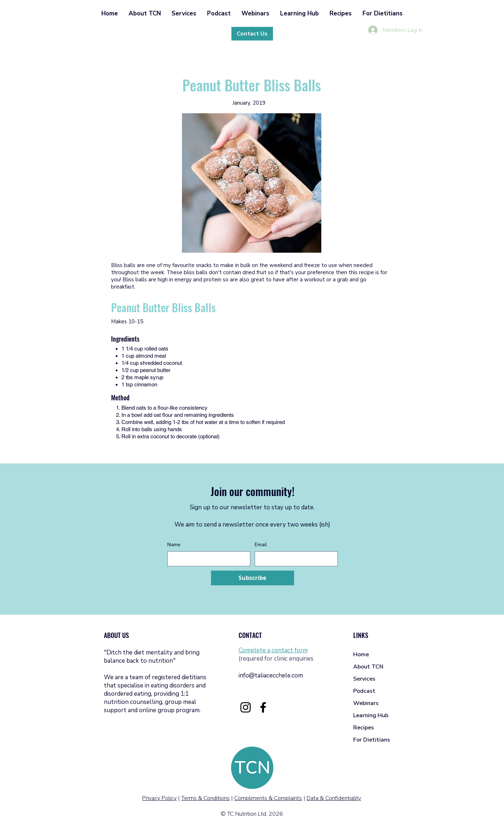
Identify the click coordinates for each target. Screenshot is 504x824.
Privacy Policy (159, 798)
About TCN (368, 667)
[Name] (207, 559)
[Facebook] (263, 707)
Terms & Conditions (205, 798)
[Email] (294, 559)
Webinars (366, 703)
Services (364, 679)
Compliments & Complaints (268, 798)
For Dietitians (372, 740)
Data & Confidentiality (334, 798)
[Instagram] (246, 707)
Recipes (364, 728)
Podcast (364, 691)
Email (261, 545)
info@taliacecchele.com (271, 675)
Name (174, 545)
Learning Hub (371, 715)
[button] (145, 13)
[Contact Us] (252, 34)
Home (361, 654)
